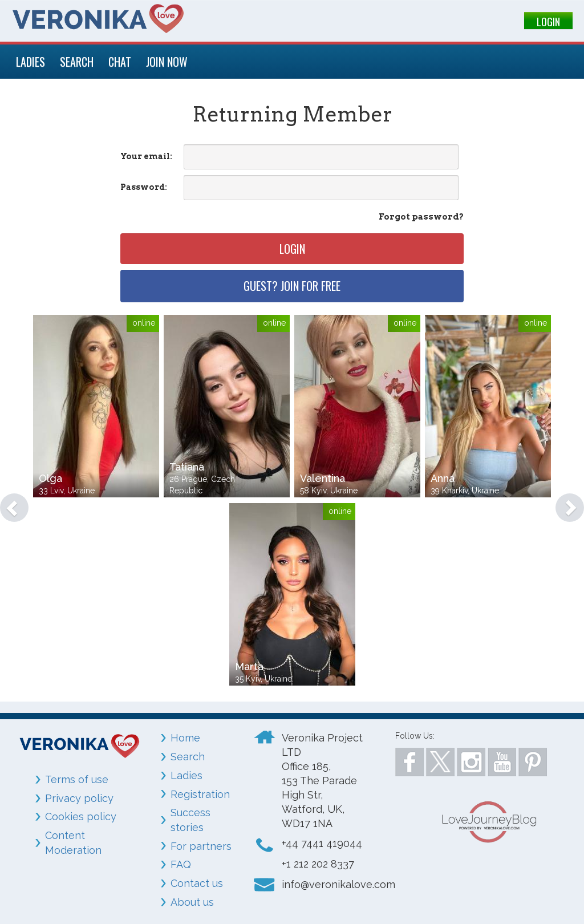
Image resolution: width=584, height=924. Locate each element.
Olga (50, 478)
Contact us (197, 883)
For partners (201, 846)
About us (192, 902)
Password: (144, 187)
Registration (200, 794)
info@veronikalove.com (338, 884)
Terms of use (77, 779)
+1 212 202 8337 (318, 864)
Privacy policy (79, 798)
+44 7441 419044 (322, 843)
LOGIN (548, 22)
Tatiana (187, 467)
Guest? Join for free (292, 286)
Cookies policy (81, 816)
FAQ (181, 864)
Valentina (323, 478)
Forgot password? (421, 217)
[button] (9, 502)
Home (185, 738)
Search (188, 757)
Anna (443, 478)
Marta (249, 666)
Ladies (186, 775)
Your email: (146, 156)
